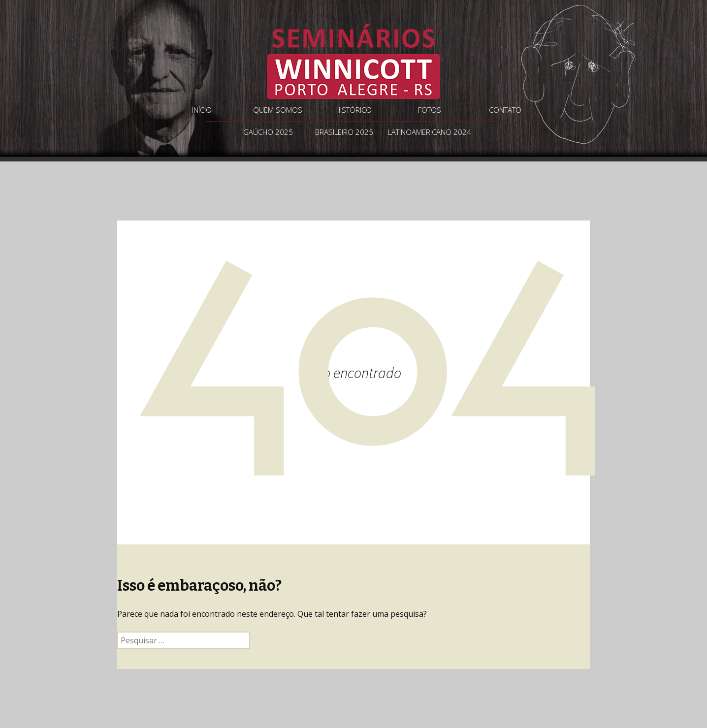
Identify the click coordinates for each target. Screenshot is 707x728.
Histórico (353, 110)
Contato (505, 110)
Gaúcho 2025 (268, 132)
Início (202, 110)
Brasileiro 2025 (344, 132)
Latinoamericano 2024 (430, 132)
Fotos (430, 110)
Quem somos (278, 110)
